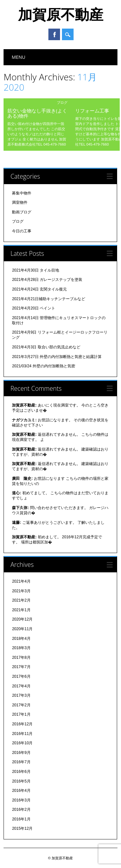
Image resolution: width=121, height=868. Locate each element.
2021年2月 (21, 600)
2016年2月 (21, 810)
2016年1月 (21, 819)
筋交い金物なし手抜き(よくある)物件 (37, 113)
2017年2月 (21, 705)
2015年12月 (22, 828)
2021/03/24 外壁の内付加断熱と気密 (43, 366)
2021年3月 (21, 591)
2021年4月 (21, 581)
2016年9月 (21, 753)
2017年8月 (21, 658)
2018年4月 (21, 639)
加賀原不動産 (61, 14)
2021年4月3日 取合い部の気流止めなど (46, 347)
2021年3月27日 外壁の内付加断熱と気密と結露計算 (57, 357)
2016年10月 (22, 743)
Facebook (54, 34)
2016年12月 (22, 724)
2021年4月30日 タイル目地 (35, 270)
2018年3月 (21, 648)
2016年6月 (21, 772)
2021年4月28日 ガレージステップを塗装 (47, 280)
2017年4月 (21, 686)
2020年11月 (22, 629)
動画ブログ (22, 212)
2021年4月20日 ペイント (34, 308)
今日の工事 (22, 231)
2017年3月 (21, 695)
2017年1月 (21, 714)
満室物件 (20, 202)
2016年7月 (21, 762)
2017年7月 (21, 667)
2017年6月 (21, 676)
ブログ (62, 102)
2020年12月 (22, 619)
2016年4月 (21, 791)
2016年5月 (21, 781)
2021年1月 (21, 610)
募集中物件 (22, 193)
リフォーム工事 (92, 111)
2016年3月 (21, 800)
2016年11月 (22, 734)
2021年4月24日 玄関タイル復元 (39, 289)
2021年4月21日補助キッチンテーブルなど (49, 299)
